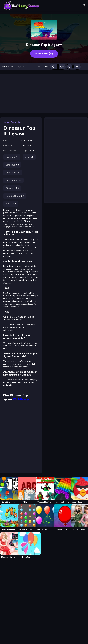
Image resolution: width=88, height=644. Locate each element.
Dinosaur (12, 165)
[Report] (77, 67)
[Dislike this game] (62, 67)
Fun (11, 204)
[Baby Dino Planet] (8, 517)
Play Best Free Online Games (22, 6)
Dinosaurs (13, 173)
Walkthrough (22, 399)
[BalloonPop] (62, 517)
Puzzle (13, 122)
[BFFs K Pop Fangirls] (80, 517)
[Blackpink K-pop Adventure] (8, 545)
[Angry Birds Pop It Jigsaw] (80, 490)
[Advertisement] (44, 94)
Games (6, 122)
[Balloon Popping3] (44, 517)
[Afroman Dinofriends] (44, 490)
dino (20, 122)
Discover (12, 188)
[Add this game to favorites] (70, 67)
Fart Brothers (15, 196)
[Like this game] (54, 67)
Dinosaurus (13, 180)
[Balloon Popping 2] (26, 517)
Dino (29, 157)
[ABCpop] (26, 490)
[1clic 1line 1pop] (8, 490)
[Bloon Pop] (26, 545)
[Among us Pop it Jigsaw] (62, 490)
